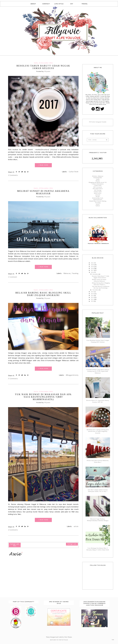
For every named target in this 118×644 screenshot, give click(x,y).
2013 (93, 296)
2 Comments (13, 175)
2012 (93, 297)
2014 (93, 294)
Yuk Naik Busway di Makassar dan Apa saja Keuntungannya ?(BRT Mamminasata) (43, 397)
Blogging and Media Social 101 (98, 182)
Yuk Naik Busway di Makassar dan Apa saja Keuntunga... (101, 287)
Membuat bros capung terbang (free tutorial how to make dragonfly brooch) (98, 431)
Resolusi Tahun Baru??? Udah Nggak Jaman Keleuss (43, 67)
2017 (93, 270)
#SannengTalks (98, 178)
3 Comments (13, 379)
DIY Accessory (98, 187)
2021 (93, 263)
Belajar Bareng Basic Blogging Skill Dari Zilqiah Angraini (43, 294)
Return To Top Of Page (59, 640)
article (76, 527)
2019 (93, 267)
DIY (72, 4)
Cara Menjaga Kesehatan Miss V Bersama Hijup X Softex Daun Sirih (98, 549)
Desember (96, 274)
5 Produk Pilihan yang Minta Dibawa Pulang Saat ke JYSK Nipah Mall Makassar (98, 371)
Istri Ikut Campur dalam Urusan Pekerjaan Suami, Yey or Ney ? (98, 491)
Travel (85, 4)
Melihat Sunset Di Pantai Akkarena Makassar (43, 192)
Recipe (98, 196)
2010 (93, 301)
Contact (46, 4)
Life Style (59, 4)
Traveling (75, 274)
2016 (93, 272)
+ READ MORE (43, 165)
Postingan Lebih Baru (15, 545)
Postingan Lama (72, 544)
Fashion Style (98, 192)
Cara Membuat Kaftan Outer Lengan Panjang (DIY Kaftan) (98, 341)
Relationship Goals (98, 198)
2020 (93, 265)
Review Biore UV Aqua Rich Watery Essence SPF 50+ (98, 401)
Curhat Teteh (74, 172)
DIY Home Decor (98, 189)
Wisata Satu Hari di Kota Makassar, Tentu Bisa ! (98, 461)
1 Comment (13, 277)
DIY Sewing (98, 190)
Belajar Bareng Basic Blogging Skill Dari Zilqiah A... (101, 284)
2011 (93, 299)
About (33, 4)
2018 (93, 269)
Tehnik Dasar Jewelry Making (98, 201)
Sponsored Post (98, 200)
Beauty (98, 181)
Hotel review (98, 193)
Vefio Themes (68, 637)
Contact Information (98, 184)
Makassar (67, 274)
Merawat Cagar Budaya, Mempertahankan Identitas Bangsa (98, 520)
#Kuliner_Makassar (98, 176)
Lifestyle (98, 195)
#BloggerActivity (72, 375)
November (96, 290)
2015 (93, 292)
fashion (98, 206)
